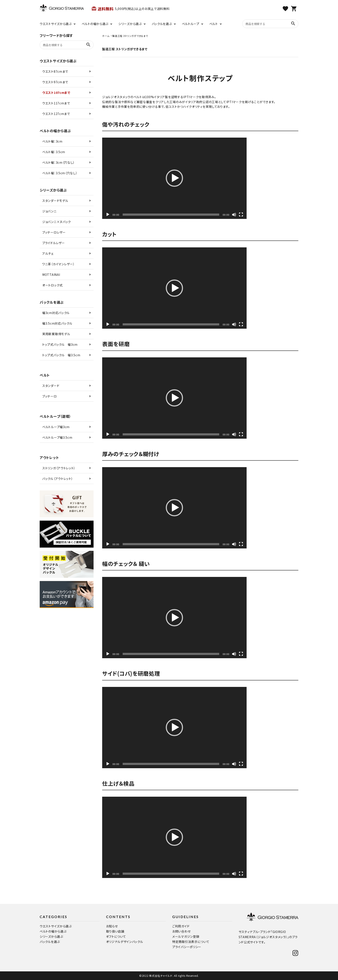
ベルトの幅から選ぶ (95, 24)
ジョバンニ (49, 211)
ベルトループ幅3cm (56, 427)
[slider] (171, 215)
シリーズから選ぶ (130, 24)
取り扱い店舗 (115, 931)
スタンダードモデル (55, 201)
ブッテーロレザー (54, 232)
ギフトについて (116, 936)
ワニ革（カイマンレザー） (58, 264)
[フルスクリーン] (241, 215)
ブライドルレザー (54, 243)
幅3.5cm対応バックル (57, 323)
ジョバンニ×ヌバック (57, 222)
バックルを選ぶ (162, 24)
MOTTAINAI (51, 275)
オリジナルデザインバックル (125, 942)
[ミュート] (234, 215)
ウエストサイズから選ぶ (56, 24)
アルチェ (48, 253)
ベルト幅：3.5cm (54, 152)
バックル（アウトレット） (58, 479)
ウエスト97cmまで (55, 82)
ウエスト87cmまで (55, 71)
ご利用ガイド (181, 926)
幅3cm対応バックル (56, 313)
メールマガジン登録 (186, 936)
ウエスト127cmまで (56, 114)
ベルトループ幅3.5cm (57, 437)
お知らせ (112, 926)
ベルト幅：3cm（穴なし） (59, 162)
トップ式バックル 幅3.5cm (61, 355)
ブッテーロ (50, 396)
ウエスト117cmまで (56, 103)
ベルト (214, 24)
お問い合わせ (181, 931)
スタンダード (51, 386)
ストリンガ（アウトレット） (59, 468)
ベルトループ (191, 24)
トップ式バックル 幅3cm (60, 344)
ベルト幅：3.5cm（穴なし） (60, 173)
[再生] (108, 215)
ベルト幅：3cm (52, 141)
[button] (174, 178)
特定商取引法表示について (191, 942)
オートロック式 (52, 285)
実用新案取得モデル (56, 334)
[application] (174, 178)
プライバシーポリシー (187, 947)
